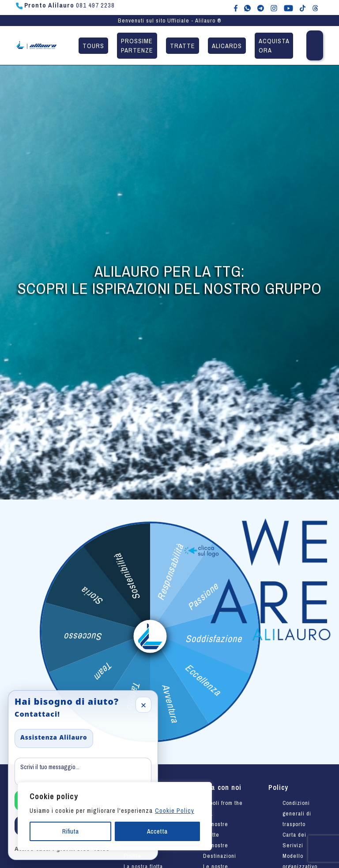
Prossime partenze (137, 46)
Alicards (227, 46)
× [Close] (144, 705)
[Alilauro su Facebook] (236, 8)
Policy (278, 787)
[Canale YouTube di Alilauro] (288, 8)
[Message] (83, 772)
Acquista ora (274, 46)
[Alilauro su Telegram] (261, 8)
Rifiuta (70, 831)
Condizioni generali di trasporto (297, 814)
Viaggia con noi (215, 787)
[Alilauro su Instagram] (274, 8)
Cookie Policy (175, 811)
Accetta (157, 831)
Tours (93, 46)
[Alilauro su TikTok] (303, 8)
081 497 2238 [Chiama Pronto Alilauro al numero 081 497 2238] (65, 5)
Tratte (183, 46)
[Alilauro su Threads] (315, 8)
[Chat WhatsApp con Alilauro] (247, 8)
